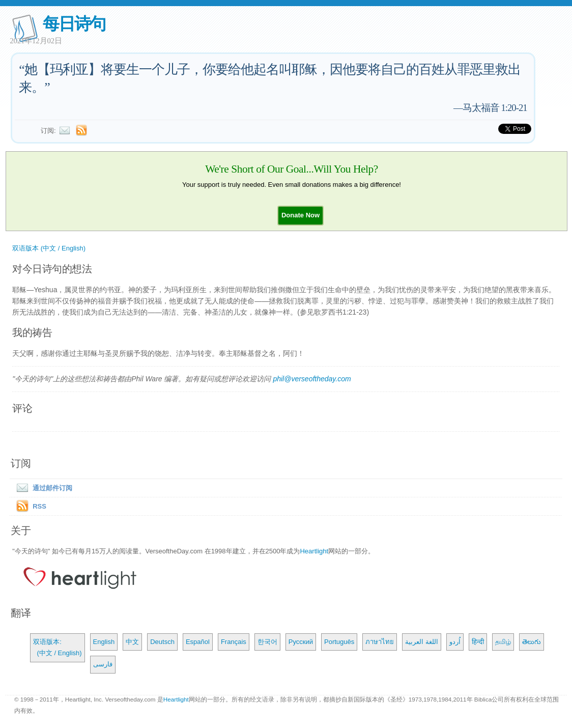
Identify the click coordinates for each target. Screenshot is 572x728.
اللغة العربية (422, 642)
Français (234, 642)
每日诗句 (74, 24)
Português (339, 642)
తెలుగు (532, 642)
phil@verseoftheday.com (312, 379)
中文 (132, 642)
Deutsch (162, 642)
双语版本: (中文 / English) (57, 647)
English (104, 642)
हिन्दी (478, 642)
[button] (301, 215)
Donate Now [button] (301, 215)
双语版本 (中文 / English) (49, 248)
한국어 (267, 642)
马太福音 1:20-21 (495, 108)
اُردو (455, 642)
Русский (301, 642)
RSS (39, 506)
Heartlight (314, 551)
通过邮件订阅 (42, 488)
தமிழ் (503, 642)
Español (198, 642)
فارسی (103, 664)
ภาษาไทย (380, 642)
